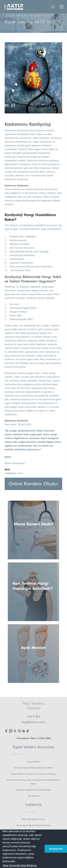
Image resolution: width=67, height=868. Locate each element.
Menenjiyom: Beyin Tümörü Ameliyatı (34, 825)
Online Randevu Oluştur (33, 484)
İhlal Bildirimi (34, 796)
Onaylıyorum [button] (56, 849)
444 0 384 (33, 717)
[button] (20, 866)
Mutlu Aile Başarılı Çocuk (33, 819)
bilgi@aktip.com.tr (34, 722)
